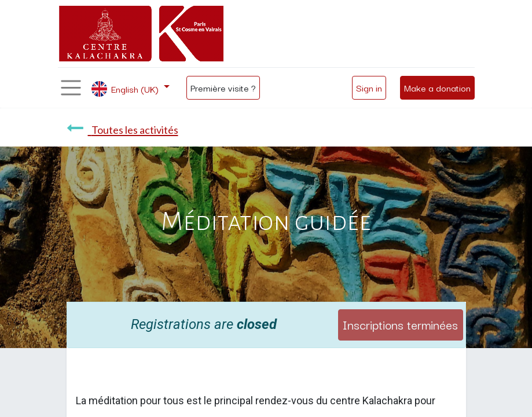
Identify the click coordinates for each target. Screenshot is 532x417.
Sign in (369, 87)
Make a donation (437, 87)
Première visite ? (223, 87)
